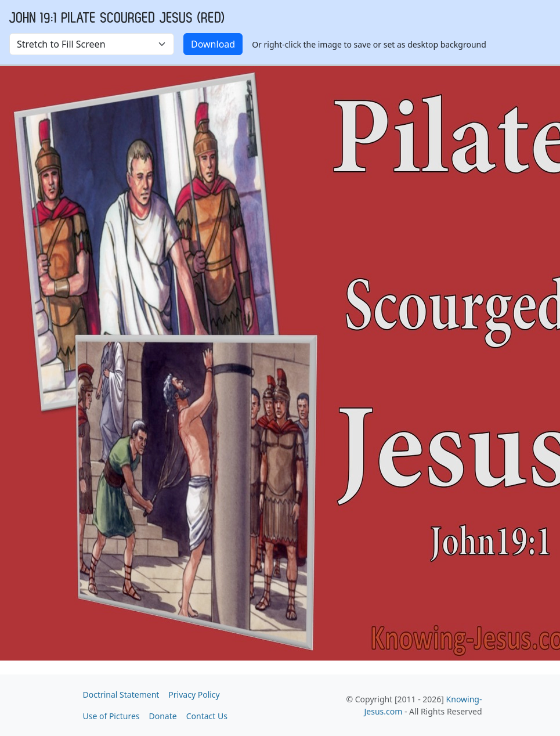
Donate (163, 716)
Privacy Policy (194, 694)
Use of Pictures (111, 716)
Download (213, 44)
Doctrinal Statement (121, 694)
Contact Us (207, 716)
